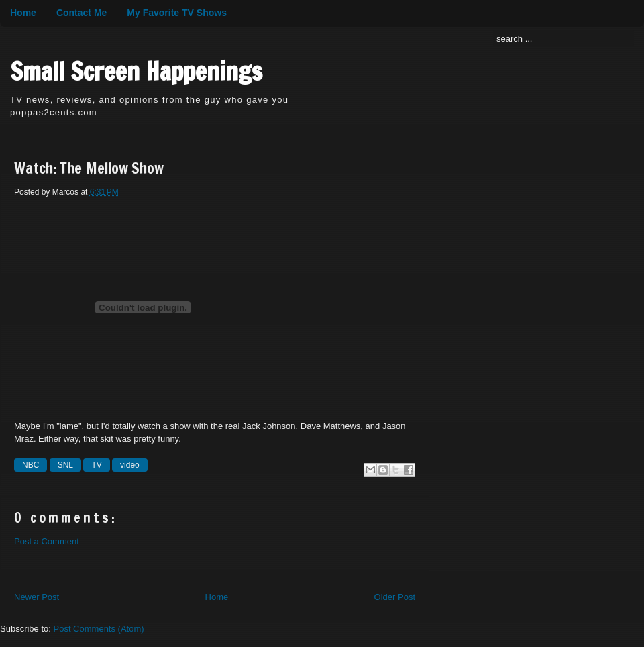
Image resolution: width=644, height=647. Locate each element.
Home (23, 13)
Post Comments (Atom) (99, 629)
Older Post (395, 597)
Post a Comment (47, 541)
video (130, 465)
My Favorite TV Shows (177, 13)
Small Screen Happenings (136, 71)
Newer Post (37, 597)
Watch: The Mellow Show (89, 168)
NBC (31, 465)
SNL (65, 465)
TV (96, 465)
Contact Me (82, 13)
